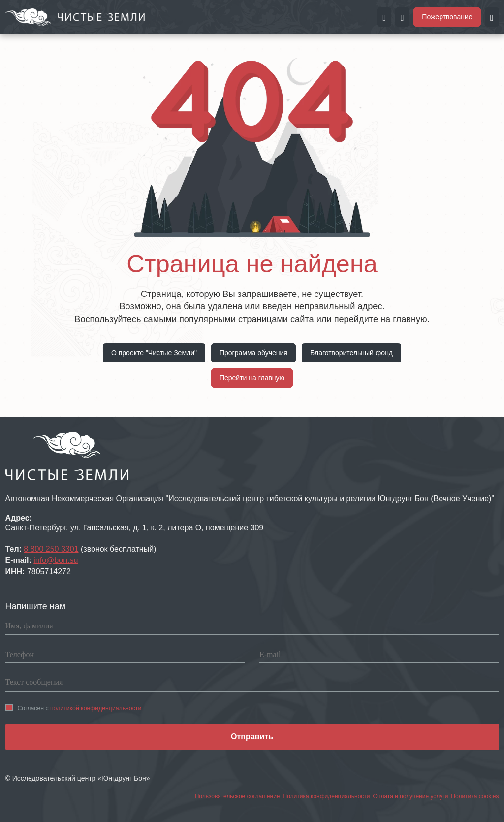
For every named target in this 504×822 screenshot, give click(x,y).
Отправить (252, 737)
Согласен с (74, 708)
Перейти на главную (252, 378)
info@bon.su (56, 560)
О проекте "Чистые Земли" (154, 353)
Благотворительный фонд (351, 353)
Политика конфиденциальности (327, 796)
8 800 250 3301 (51, 549)
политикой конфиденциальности (96, 708)
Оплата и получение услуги (411, 796)
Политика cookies (475, 796)
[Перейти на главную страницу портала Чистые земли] (75, 16)
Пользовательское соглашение (237, 796)
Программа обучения (253, 353)
